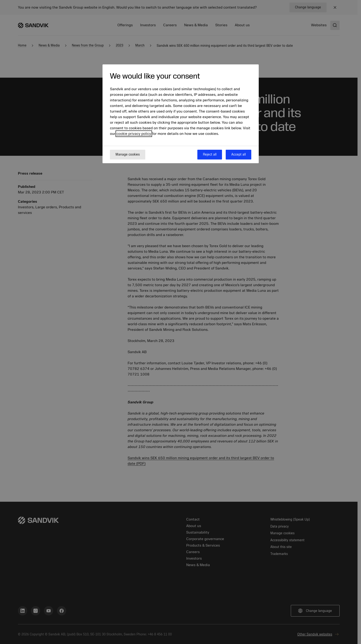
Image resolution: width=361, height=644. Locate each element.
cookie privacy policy (134, 134)
